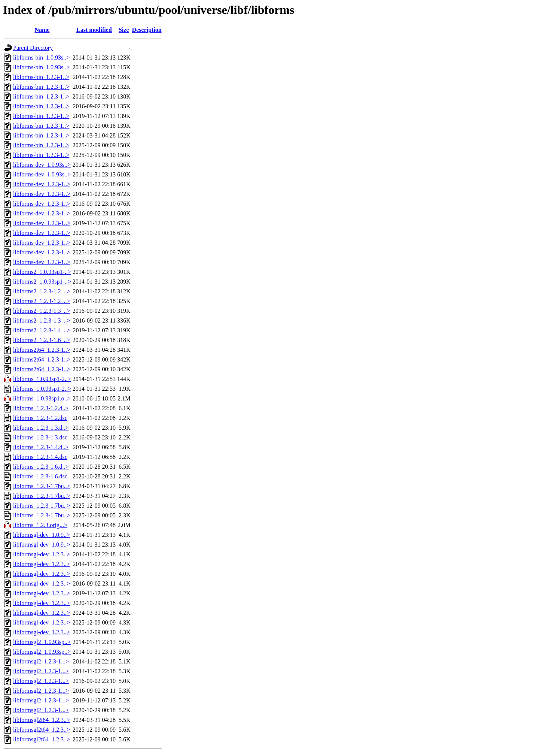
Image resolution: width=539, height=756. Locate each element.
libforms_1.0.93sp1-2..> (42, 379)
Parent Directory (33, 48)
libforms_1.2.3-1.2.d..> (41, 408)
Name (42, 30)
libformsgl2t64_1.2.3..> (42, 720)
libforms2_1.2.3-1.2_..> (42, 291)
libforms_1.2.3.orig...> (40, 525)
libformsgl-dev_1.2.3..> (42, 554)
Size (124, 30)
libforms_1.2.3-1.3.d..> (41, 428)
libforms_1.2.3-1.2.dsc (40, 418)
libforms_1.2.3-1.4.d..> (41, 447)
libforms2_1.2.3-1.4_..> (42, 330)
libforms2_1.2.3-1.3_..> (42, 311)
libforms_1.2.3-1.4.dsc (40, 457)
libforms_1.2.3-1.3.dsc (40, 437)
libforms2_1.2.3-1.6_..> (42, 340)
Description (147, 30)
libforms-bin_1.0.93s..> (41, 58)
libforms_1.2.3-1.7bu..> (42, 486)
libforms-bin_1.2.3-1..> (41, 77)
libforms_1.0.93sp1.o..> (42, 398)
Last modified (94, 30)
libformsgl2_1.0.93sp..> (42, 642)
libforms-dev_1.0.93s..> (42, 165)
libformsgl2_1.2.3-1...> (41, 661)
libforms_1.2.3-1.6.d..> (41, 467)
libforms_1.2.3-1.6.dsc (40, 476)
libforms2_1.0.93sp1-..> (42, 272)
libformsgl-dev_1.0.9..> (42, 535)
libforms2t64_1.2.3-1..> (42, 350)
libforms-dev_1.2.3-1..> (42, 184)
